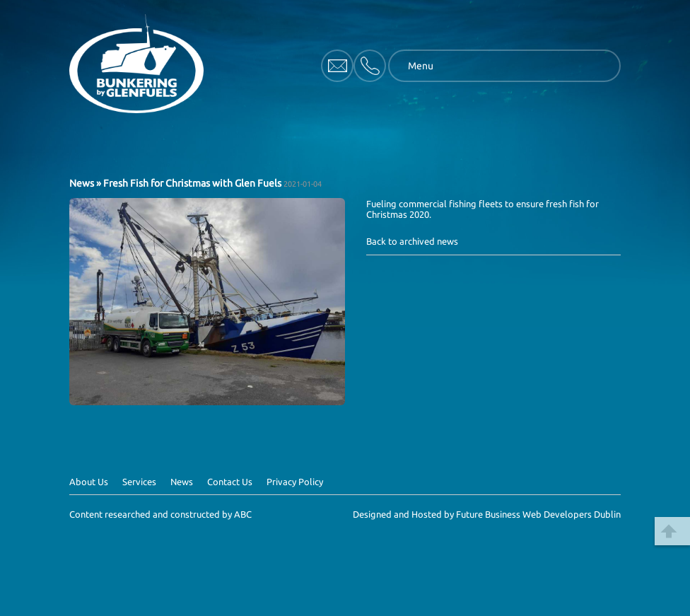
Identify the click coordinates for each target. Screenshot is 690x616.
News (82, 183)
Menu (421, 66)
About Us (89, 482)
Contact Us (230, 482)
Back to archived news (412, 241)
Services (139, 482)
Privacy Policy (295, 482)
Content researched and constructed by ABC (160, 514)
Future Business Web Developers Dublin (538, 514)
